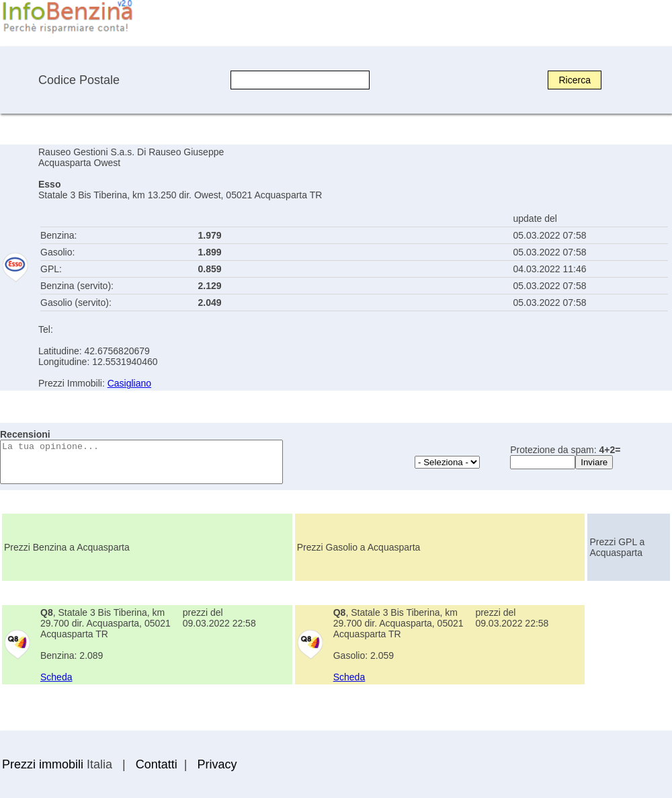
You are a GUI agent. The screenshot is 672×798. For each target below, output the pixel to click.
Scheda (56, 677)
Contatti (157, 764)
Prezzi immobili (43, 764)
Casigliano (129, 383)
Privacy (217, 764)
